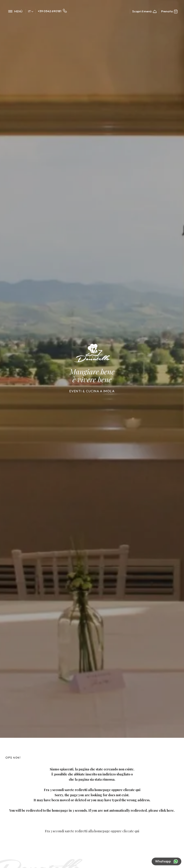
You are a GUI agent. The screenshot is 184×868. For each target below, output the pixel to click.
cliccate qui (132, 790)
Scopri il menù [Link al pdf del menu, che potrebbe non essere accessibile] (144, 11)
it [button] (31, 11)
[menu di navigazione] (15, 11)
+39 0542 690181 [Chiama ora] (52, 11)
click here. (167, 810)
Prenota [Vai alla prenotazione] (169, 11)
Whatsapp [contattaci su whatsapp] (166, 861)
